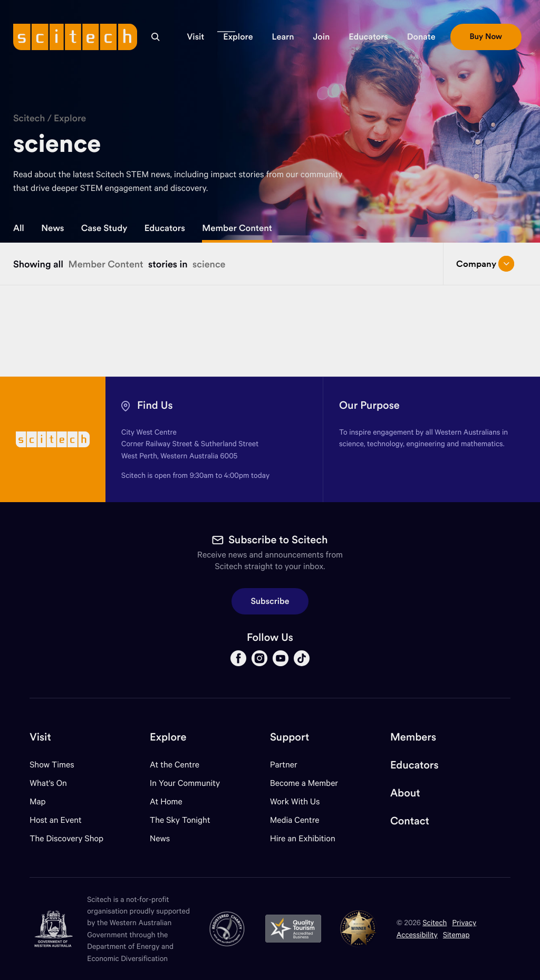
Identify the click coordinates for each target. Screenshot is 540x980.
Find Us (155, 405)
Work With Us (295, 801)
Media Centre (295, 820)
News (52, 228)
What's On (48, 783)
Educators (165, 228)
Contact (410, 821)
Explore (70, 118)
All (19, 228)
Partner (284, 765)
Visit (40, 737)
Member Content (237, 228)
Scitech (29, 118)
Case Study (104, 228)
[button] (195, 37)
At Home (166, 801)
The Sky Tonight (180, 820)
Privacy (464, 922)
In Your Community (185, 783)
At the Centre (175, 765)
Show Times (52, 765)
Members (413, 737)
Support (290, 737)
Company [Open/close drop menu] (485, 264)
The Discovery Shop (66, 838)
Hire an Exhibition (303, 838)
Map (44, 801)
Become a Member (304, 783)
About (405, 793)
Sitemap (456, 934)
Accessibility (417, 934)
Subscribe (270, 601)
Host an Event (56, 820)
